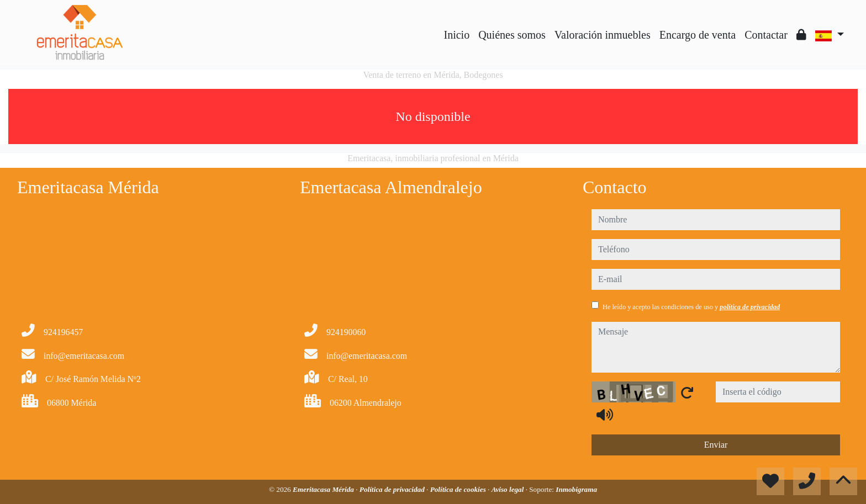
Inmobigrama (576, 489)
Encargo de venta (698, 35)
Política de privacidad (393, 489)
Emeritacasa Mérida (324, 489)
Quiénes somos (512, 35)
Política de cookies (459, 489)
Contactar (766, 35)
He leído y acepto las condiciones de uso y (691, 307)
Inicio (457, 35)
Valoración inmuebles (603, 35)
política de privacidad (750, 307)
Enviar (716, 445)
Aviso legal (509, 489)
